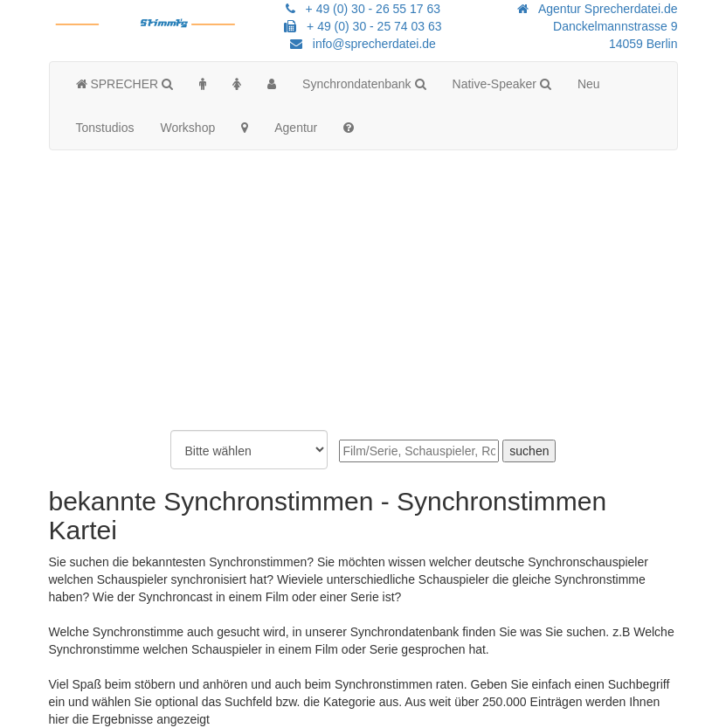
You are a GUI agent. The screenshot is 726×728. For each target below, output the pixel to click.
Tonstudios (105, 128)
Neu (589, 84)
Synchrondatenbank (364, 84)
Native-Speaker (502, 84)
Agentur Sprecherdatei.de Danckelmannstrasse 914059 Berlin (597, 26)
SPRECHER (125, 84)
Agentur (296, 128)
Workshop (187, 128)
